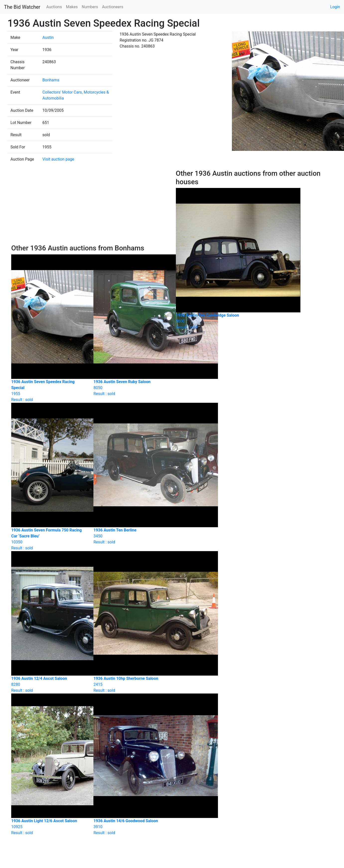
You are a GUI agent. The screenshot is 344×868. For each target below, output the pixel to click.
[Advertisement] (90, 207)
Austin (48, 37)
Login (335, 7)
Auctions (54, 7)
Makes (72, 7)
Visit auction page (58, 159)
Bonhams (51, 80)
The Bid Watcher (22, 7)
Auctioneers (112, 7)
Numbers (90, 7)
